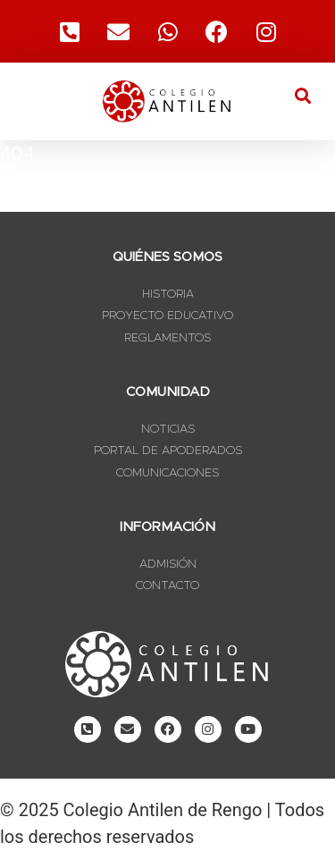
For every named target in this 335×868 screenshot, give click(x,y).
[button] (302, 95)
